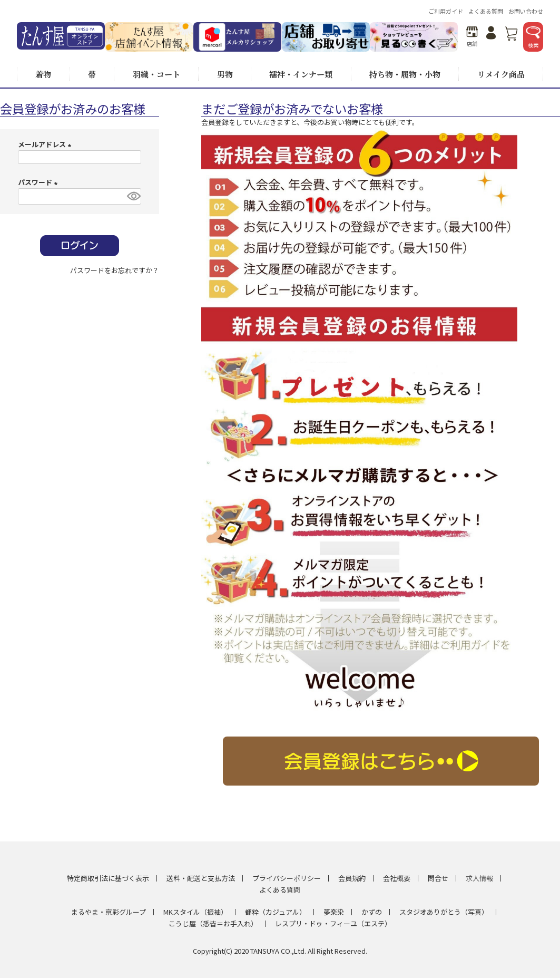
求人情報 (479, 878)
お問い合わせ (526, 11)
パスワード (39, 182)
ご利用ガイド (446, 11)
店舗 (472, 36)
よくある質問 (486, 11)
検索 (533, 38)
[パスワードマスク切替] (133, 196)
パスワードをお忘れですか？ (115, 270)
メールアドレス (46, 144)
